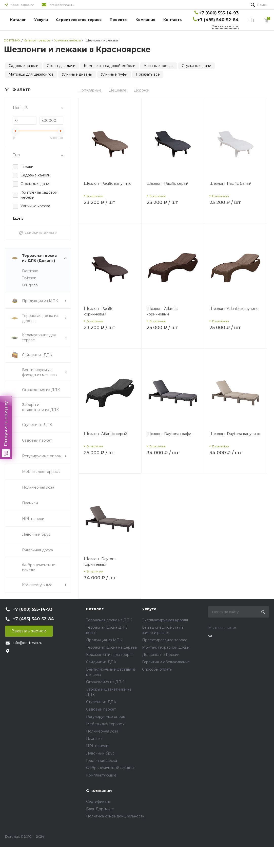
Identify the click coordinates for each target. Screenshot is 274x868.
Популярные (90, 90)
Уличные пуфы (114, 74)
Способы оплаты (157, 669)
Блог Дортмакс (100, 809)
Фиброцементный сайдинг (111, 768)
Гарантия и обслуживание (166, 662)
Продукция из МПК (104, 640)
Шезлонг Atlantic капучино (234, 309)
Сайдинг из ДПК (101, 662)
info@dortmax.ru (62, 5)
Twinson (29, 278)
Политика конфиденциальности (115, 816)
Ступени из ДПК (101, 702)
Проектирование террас (165, 640)
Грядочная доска (102, 761)
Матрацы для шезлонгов (31, 74)
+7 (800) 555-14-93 (219, 13)
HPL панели (97, 746)
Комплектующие (101, 775)
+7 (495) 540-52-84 (218, 20)
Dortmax (30, 271)
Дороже (141, 90)
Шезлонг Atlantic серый (105, 434)
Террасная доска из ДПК (109, 620)
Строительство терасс (79, 20)
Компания (145, 20)
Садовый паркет (101, 709)
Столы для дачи (61, 66)
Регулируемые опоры (106, 717)
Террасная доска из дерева (111, 647)
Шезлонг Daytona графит (170, 434)
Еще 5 (18, 218)
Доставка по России (161, 655)
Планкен (94, 739)
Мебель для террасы (105, 724)
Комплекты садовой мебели (110, 66)
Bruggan (30, 285)
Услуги (41, 20)
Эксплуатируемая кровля (165, 620)
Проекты (119, 20)
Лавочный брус (100, 753)
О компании (99, 791)
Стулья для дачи (197, 66)
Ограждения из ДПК (105, 682)
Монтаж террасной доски (166, 647)
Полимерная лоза (102, 731)
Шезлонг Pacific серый (168, 184)
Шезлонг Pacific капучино (108, 184)
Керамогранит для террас (110, 655)
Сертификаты (98, 802)
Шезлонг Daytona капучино (235, 434)
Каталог (18, 20)
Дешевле (118, 90)
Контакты (173, 20)
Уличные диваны (77, 74)
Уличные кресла (159, 66)
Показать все (148, 74)
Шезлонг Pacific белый (230, 184)
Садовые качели (24, 66)
